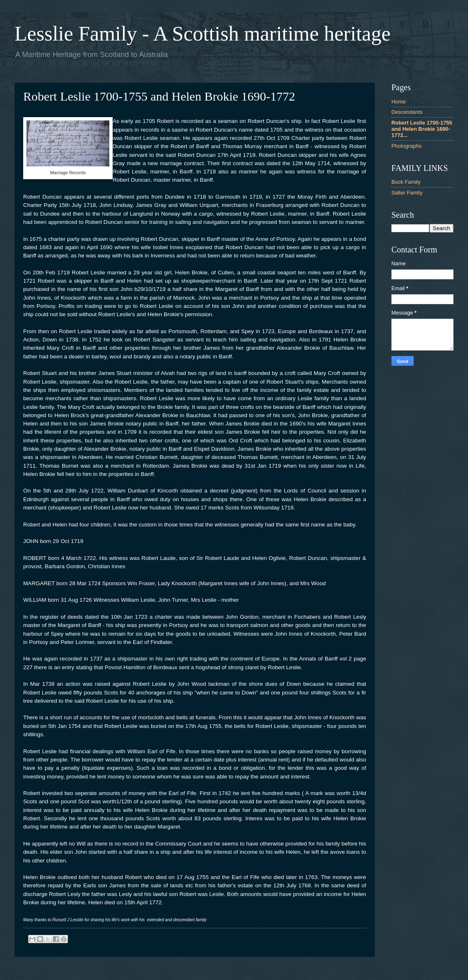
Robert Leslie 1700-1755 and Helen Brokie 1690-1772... (422, 129)
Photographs (406, 146)
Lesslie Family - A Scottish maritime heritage (203, 34)
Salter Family (407, 193)
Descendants (407, 112)
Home (398, 102)
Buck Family (406, 182)
